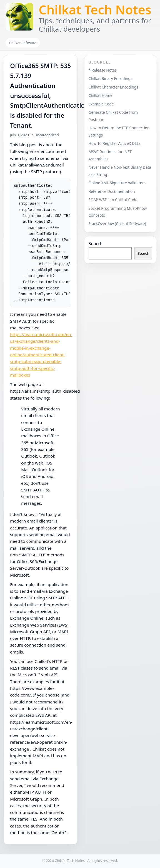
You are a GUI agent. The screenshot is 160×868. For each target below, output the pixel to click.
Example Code (101, 104)
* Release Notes (103, 70)
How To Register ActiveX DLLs (115, 143)
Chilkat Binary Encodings (111, 78)
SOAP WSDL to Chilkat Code (113, 200)
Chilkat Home (101, 95)
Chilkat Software (23, 43)
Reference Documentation (112, 191)
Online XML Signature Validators (117, 183)
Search (96, 244)
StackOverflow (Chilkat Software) (117, 224)
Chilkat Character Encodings (113, 87)
